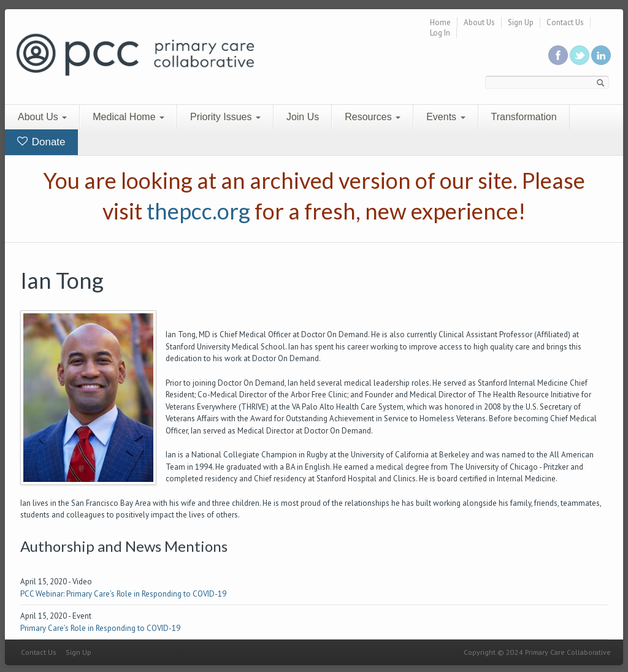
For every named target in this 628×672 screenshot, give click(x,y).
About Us (479, 22)
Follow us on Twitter (580, 55)
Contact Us (565, 22)
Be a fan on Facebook (558, 55)
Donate (41, 142)
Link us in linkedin (601, 55)
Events (446, 117)
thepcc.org (198, 211)
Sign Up (521, 22)
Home (440, 22)
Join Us (303, 117)
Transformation (524, 117)
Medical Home (128, 117)
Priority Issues (225, 117)
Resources (373, 117)
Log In (440, 33)
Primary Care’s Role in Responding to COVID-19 (100, 628)
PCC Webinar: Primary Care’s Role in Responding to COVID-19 (123, 594)
